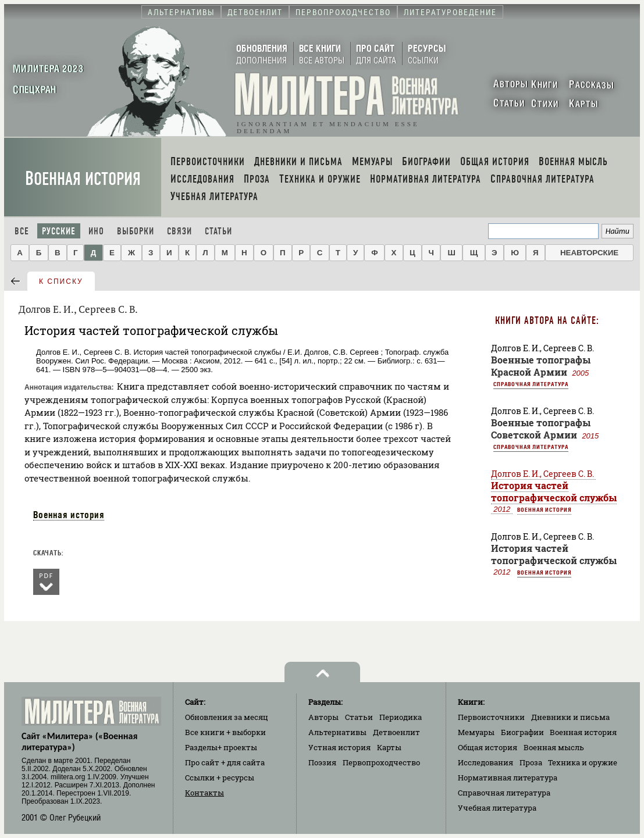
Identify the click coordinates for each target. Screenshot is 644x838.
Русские (59, 231)
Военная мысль (554, 747)
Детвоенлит (396, 732)
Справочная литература (531, 384)
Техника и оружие (583, 762)
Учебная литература (497, 808)
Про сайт (225, 762)
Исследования (485, 762)
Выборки (136, 231)
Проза (531, 762)
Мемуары (476, 732)
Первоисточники (491, 717)
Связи (179, 231)
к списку (61, 281)
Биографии (522, 732)
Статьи (218, 231)
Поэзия (322, 762)
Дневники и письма (570, 717)
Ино (96, 231)
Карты (389, 747)
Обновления (227, 717)
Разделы (221, 747)
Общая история (488, 747)
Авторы (323, 717)
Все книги (225, 732)
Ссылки (220, 778)
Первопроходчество (381, 762)
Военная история (83, 179)
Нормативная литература (508, 778)
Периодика (401, 717)
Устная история (339, 747)
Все (22, 231)
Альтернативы (337, 732)
